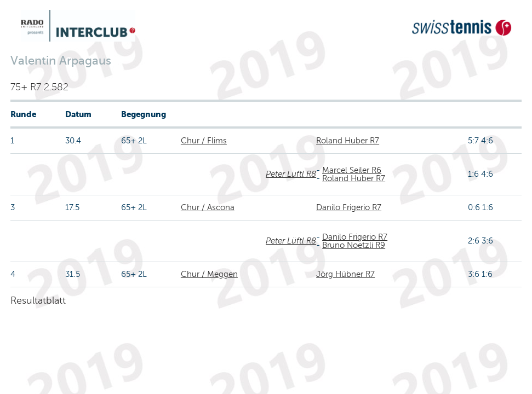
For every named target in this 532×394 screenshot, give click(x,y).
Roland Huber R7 (348, 141)
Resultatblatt (38, 300)
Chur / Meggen (209, 274)
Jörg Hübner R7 (345, 274)
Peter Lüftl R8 (291, 174)
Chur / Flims (204, 141)
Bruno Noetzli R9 (354, 245)
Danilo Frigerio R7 (349, 207)
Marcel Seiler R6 (352, 170)
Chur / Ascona (208, 207)
